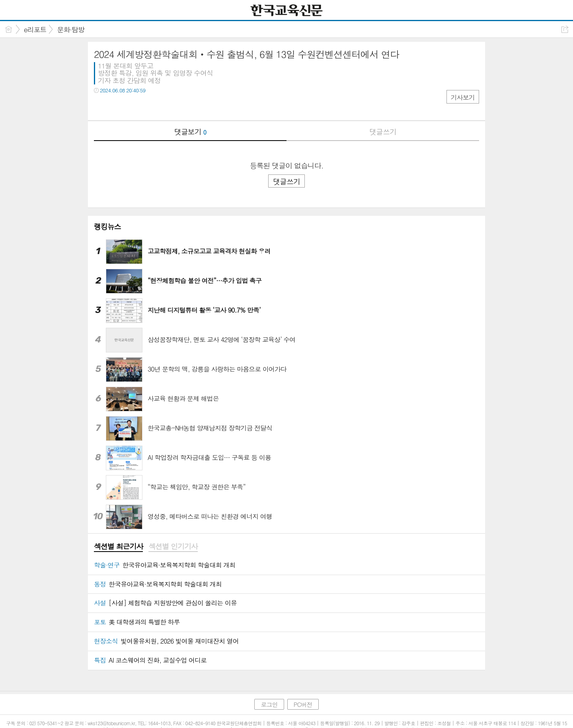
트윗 (117, 107)
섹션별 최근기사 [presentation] (118, 546)
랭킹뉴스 (107, 226)
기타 (149, 107)
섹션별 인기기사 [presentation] (173, 546)
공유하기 (565, 29)
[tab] (118, 547)
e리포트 (35, 29)
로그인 (269, 704)
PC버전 (303, 704)
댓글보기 (190, 132)
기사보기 (463, 97)
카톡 (133, 107)
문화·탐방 (71, 29)
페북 (101, 107)
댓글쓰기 (383, 132)
